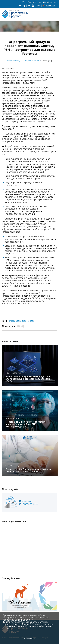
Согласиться (29, 638)
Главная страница (14, 61)
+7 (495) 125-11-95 (34, 2)
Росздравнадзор (18, 321)
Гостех (31, 321)
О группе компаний (31, 61)
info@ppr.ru (52, 2)
